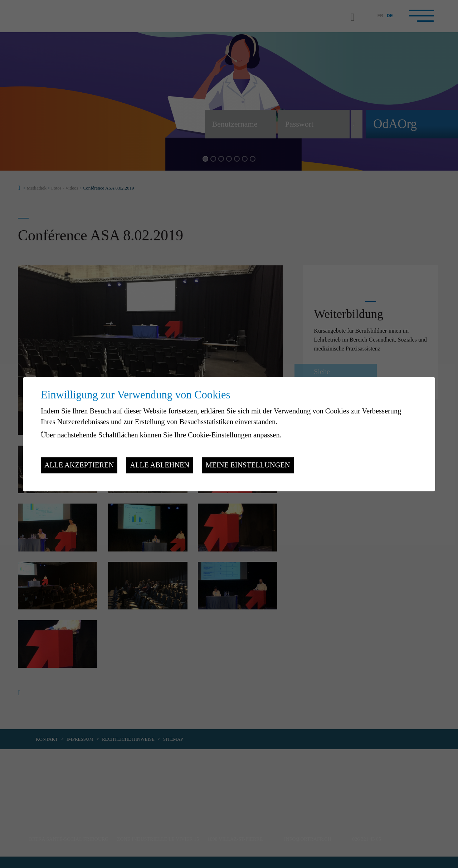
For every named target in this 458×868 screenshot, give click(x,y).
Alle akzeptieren (79, 465)
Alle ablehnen (160, 465)
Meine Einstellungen (248, 465)
